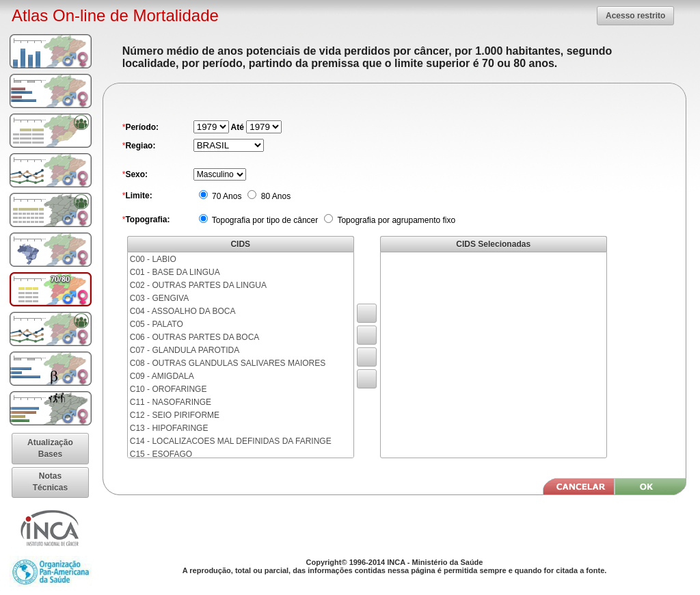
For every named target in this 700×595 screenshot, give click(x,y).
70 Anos (226, 196)
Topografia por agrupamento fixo (395, 220)
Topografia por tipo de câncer (264, 220)
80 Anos (274, 196)
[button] (635, 16)
